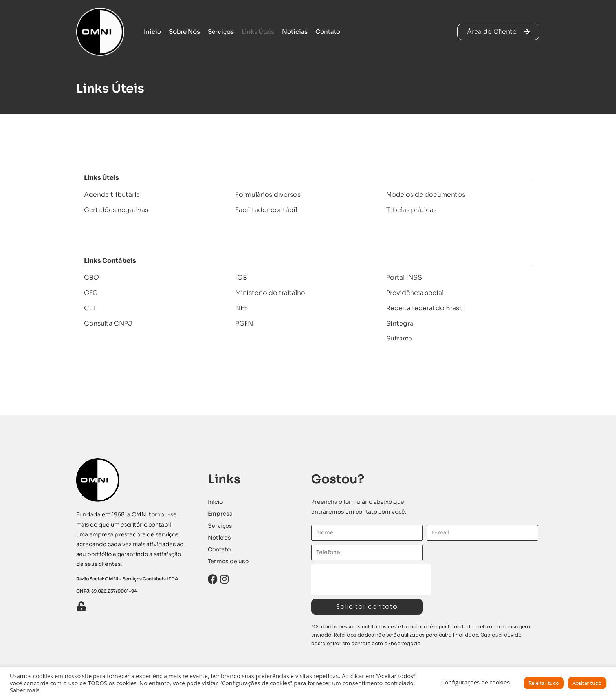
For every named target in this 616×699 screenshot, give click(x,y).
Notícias (295, 32)
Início (152, 32)
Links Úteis (258, 32)
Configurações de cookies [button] (475, 682)
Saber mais (25, 690)
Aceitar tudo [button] (587, 683)
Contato (328, 32)
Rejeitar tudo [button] (544, 683)
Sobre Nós (184, 32)
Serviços (221, 32)
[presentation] (371, 580)
